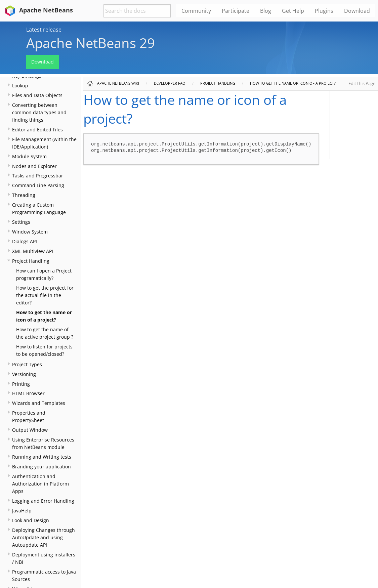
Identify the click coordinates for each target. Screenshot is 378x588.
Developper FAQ (170, 83)
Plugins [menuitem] (324, 11)
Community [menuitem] (196, 11)
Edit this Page (362, 83)
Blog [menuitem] (266, 11)
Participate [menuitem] (236, 11)
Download (43, 62)
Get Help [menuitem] (293, 11)
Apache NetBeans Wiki (118, 83)
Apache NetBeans (38, 10)
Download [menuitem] (357, 11)
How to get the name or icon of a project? (293, 83)
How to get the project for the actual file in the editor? (45, 295)
